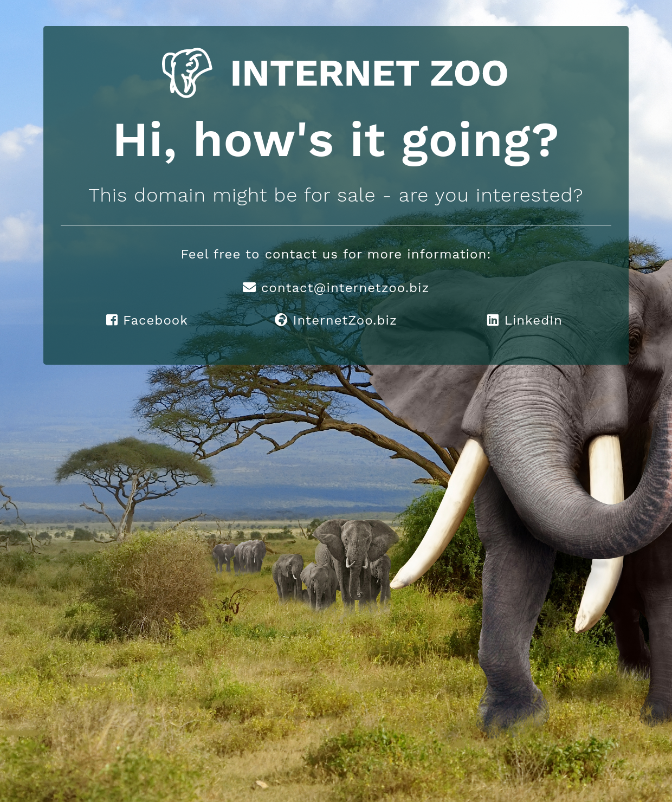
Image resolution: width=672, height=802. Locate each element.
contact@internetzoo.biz (336, 288)
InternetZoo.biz (336, 320)
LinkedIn (525, 320)
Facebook (147, 320)
